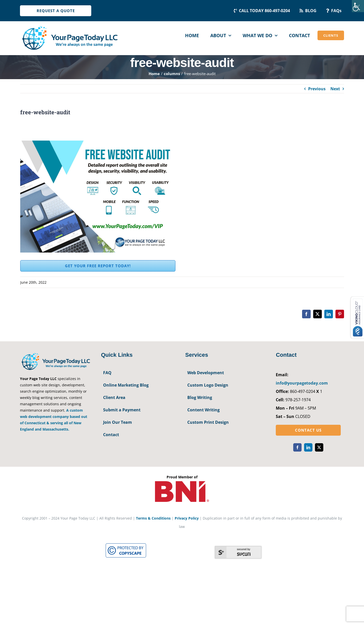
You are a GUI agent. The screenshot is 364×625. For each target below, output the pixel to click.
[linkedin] (308, 447)
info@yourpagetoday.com (302, 383)
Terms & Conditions (153, 518)
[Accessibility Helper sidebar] (358, 6)
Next (335, 89)
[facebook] (297, 447)
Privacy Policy (187, 518)
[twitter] (319, 447)
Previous (317, 89)
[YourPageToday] (70, 26)
